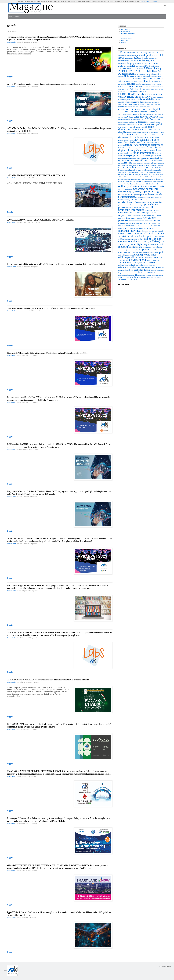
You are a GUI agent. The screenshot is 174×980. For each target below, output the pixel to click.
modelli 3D (145, 177)
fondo (130, 153)
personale (137, 195)
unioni (125, 275)
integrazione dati (134, 165)
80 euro (143, 53)
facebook (121, 143)
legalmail (132, 170)
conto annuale (149, 112)
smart (162, 242)
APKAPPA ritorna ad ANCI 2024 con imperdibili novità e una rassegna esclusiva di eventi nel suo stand (48, 680)
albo (140, 58)
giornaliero (133, 158)
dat (136, 122)
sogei (158, 250)
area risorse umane (126, 38)
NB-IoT (141, 181)
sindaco (141, 239)
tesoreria (162, 268)
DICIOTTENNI (140, 127)
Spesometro (153, 252)
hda (155, 158)
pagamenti (139, 189)
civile (132, 100)
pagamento (135, 192)
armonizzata (134, 76)
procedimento (152, 204)
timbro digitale (144, 270)
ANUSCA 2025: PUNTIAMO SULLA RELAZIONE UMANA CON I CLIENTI (40, 220)
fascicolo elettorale (132, 142)
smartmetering (131, 250)
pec (132, 194)
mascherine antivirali (148, 175)
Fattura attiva (151, 143)
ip (119, 168)
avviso (128, 82)
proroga (139, 207)
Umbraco (169, 966)
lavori (120, 170)
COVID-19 (154, 117)
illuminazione (147, 160)
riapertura (140, 218)
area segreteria (125, 36)
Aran (155, 74)
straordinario (152, 260)
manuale (121, 175)
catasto (120, 92)
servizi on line (156, 233)
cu (141, 119)
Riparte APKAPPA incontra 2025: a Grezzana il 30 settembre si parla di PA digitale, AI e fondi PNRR (47, 353)
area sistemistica (125, 29)
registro (123, 215)
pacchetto (130, 189)
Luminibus (145, 172)
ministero (133, 177)
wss (149, 278)
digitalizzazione (127, 129)
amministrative (153, 58)
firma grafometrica (137, 150)
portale (138, 199)
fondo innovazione (143, 153)
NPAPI (127, 184)
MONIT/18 (122, 179)
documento (128, 134)
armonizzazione (146, 76)
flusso (158, 150)
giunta (139, 158)
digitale (150, 127)
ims (154, 161)
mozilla (136, 181)
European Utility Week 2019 (127, 140)
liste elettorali (128, 172)
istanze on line (128, 167)
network (146, 181)
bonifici (124, 84)
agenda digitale (143, 55)
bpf (140, 84)
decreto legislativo (155, 122)
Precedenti (14, 31)
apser (140, 74)
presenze (147, 202)
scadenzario (153, 223)
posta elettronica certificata (150, 200)
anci (158, 63)
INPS (127, 165)
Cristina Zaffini (12, 42)
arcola (120, 76)
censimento (134, 92)
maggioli (151, 172)
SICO (154, 236)
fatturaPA (130, 145)
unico (145, 273)
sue (135, 263)
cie (149, 97)
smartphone (143, 249)
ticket (127, 270)
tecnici (138, 265)
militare (121, 177)
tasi (154, 262)
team (158, 263)
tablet (145, 263)
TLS (152, 270)
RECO (133, 213)
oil (157, 184)
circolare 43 (154, 97)
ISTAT (139, 168)
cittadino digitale (124, 100)
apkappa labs (132, 69)
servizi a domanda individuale (137, 229)
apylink (151, 74)
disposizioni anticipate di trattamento (138, 132)
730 (137, 53)
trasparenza (128, 273)
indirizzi (134, 163)
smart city (124, 244)
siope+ (122, 241)
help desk (160, 158)
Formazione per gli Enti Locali (132, 155)
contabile (129, 112)
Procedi (155, 2)
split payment (127, 255)
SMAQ (156, 241)
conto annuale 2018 (127, 114)
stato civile (131, 260)
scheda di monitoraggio (127, 226)
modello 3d (158, 177)
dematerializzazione (138, 124)
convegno (146, 114)
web (120, 277)
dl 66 (120, 135)
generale (123, 42)
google (143, 158)
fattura (144, 142)
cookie (152, 114)
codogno (156, 102)
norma (161, 181)
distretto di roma (154, 132)
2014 (129, 53)
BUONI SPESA (124, 87)
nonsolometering (153, 181)
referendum (140, 213)
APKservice (151, 68)
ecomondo (142, 135)
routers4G (128, 223)
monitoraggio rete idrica (152, 179)
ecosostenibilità (160, 135)
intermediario (143, 165)
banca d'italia (138, 82)
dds (139, 122)
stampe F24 (151, 258)
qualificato (148, 210)
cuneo (120, 122)
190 (127, 53)
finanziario (143, 148)
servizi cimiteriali (137, 233)
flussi (153, 151)
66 (134, 53)
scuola (143, 226)
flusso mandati (123, 153)
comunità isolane (134, 107)
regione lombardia (151, 213)
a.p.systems (149, 53)
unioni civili (132, 275)
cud (158, 119)
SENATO (121, 229)
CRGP (120, 120)
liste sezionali (136, 172)
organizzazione (123, 189)
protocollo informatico (131, 210)
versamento (141, 275)
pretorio (152, 202)
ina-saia (128, 163)
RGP (124, 218)
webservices (143, 278)
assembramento (158, 76)
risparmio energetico (143, 221)
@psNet (17, 17)
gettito (128, 158)
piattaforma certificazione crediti (145, 197)
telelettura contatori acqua (144, 267)
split (120, 255)
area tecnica (124, 40)
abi (153, 53)
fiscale (149, 150)
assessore (121, 79)
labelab (148, 168)
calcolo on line (140, 87)
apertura (158, 66)
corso (130, 117)
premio (142, 202)
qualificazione (156, 210)
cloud (138, 99)
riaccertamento (131, 218)
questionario (125, 212)
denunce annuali (129, 127)
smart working (123, 250)
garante (154, 156)
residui (154, 215)
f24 (137, 140)
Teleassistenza (144, 265)
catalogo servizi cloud (156, 89)
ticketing (133, 270)
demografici (157, 124)
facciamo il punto (149, 140)
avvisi (123, 81)
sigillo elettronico (125, 239)
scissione (138, 226)
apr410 (136, 74)
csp (138, 120)
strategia (159, 260)
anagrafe (139, 60)
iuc (143, 168)
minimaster (126, 177)
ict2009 (127, 161)
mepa (161, 175)
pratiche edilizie (125, 202)
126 (124, 53)
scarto (158, 223)
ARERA (126, 76)
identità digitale (135, 160)
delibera (129, 125)
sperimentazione (144, 252)
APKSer (141, 69)
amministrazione (124, 61)
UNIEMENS (151, 273)
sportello (136, 255)
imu (158, 160)
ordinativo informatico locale (151, 186)
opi (127, 186)
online (122, 186)
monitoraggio (129, 179)
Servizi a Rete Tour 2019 (150, 231)
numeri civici (135, 184)
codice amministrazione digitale (132, 102)
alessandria (145, 58)
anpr (133, 66)
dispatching (122, 132)
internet (150, 165)
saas (134, 223)
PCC (126, 195)
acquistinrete (130, 55)
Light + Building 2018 (144, 170)
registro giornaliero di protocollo (139, 215)
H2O (152, 158)
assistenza (128, 79)
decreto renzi (122, 125)
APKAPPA (122, 69)
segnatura (148, 226)
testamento (121, 270)
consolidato (122, 112)
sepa (127, 228)
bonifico (131, 84)
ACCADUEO (122, 55)
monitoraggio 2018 (139, 179)
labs (153, 168)
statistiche (121, 260)
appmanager (128, 74)
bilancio (147, 81)
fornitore (148, 156)
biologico (154, 82)
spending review (124, 252)
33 (132, 53)
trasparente (121, 273)
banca (132, 82)
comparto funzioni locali (125, 104)
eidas (127, 137)
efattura (122, 137)
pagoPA (149, 191)
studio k (121, 263)
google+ (147, 158)
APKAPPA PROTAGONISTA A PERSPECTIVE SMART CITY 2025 (36, 175)
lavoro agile (125, 170)
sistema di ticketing (143, 242)
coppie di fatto (159, 114)
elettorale (134, 137)
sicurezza (160, 236)
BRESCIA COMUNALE (149, 84)
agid (136, 58)
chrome (144, 97)
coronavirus (123, 117)
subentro (128, 262)
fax (124, 148)
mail (156, 172)
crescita (161, 117)
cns (159, 100)
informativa (147, 163)
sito (150, 242)
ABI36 (157, 53)
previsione (159, 202)
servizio (123, 236)
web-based (126, 278)
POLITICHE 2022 (124, 200)
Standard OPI (159, 258)
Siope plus (156, 239)
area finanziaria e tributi (128, 34)
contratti (138, 114)
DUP (137, 135)
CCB (124, 92)
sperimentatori (135, 252)
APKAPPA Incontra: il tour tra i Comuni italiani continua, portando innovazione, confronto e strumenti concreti (51, 84)
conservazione (127, 109)
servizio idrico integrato (140, 236)
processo (122, 207)
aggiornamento (129, 58)
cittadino (161, 97)
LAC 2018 (158, 168)
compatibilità (137, 104)
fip (148, 147)
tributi (136, 272)
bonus (137, 84)
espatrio (157, 137)
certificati (143, 92)
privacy (120, 205)
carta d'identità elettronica (136, 89)
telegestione (152, 265)
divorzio (161, 132)
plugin (157, 197)
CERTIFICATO (127, 94)
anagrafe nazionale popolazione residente (137, 62)
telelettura (123, 267)
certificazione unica (130, 97)
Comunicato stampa (153, 104)
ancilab (121, 66)
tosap (155, 270)
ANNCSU (127, 66)
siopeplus (132, 241)
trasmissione (160, 270)
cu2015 (147, 119)
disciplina (160, 130)
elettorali (142, 137)
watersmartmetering (158, 275)
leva (136, 170)
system (140, 263)
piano (143, 194)
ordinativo (134, 186)
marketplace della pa (132, 175)
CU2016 (154, 120)
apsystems (145, 74)
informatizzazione (157, 163)
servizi (144, 228)
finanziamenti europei (132, 148)
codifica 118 (150, 102)
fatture (121, 148)
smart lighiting (139, 244)
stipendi (142, 260)
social (154, 250)
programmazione (131, 208)
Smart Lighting (152, 244)
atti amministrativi (140, 79)
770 (139, 53)
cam (147, 87)
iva (145, 168)
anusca (147, 66)
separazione (133, 229)
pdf (129, 195)
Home (11, 17)
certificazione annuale (150, 94)
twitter (141, 273)
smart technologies (155, 247)
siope (147, 239)
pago (142, 192)
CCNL (128, 92)
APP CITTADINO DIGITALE (136, 71)
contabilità (138, 112)
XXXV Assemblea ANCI (129, 280)
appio (156, 71)
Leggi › (10, 76)
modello (151, 177)
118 (120, 52)
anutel (153, 66)
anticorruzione (140, 66)
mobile (139, 177)
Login (165, 5)
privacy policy (146, 2)
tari (150, 262)
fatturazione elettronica (150, 145)
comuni (143, 104)
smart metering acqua (138, 247)
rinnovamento (133, 221)
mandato (160, 172)
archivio (159, 74)
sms (151, 250)
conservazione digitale (148, 109)
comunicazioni (124, 107)
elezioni (150, 137)
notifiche (121, 184)
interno (154, 165)
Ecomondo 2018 (150, 135)
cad (132, 86)
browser (159, 84)
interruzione (160, 165)
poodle (131, 200)
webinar (134, 277)
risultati (152, 221)
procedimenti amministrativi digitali (133, 205)
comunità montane (145, 107)
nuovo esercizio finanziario (147, 184)
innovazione (122, 165)
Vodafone (149, 275)
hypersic (121, 160)
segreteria (156, 226)
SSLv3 (146, 258)
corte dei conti (141, 117)
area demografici (126, 31)
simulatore (134, 239)
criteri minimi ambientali (130, 120)
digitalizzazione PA (147, 130)
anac (132, 61)
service (139, 229)
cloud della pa (149, 99)
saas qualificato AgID (143, 223)
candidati (151, 87)
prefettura (136, 202)
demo (149, 124)
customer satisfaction (129, 122)
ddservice (145, 122)
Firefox (153, 148)
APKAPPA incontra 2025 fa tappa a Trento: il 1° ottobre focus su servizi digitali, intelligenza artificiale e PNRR (51, 308)
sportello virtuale (135, 257)
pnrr (161, 197)
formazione (159, 153)
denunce (121, 127)
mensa (158, 175)
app (160, 68)
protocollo (148, 207)
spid (160, 252)
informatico (140, 163)
